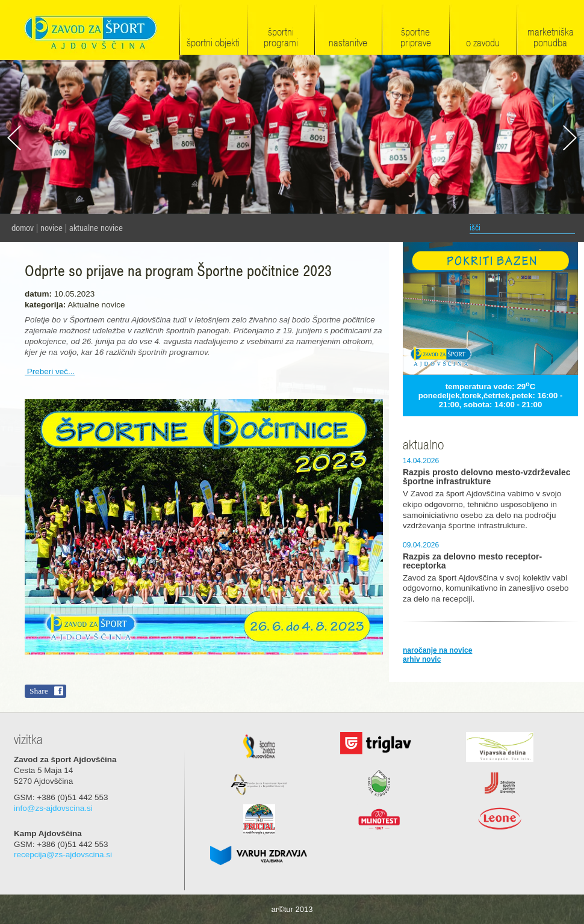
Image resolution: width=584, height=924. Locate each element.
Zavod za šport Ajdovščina (90, 31)
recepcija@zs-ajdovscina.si (63, 855)
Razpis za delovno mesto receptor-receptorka (472, 561)
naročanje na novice (437, 650)
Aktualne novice (96, 228)
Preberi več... (50, 371)
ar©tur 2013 (292, 909)
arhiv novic (422, 659)
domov (23, 228)
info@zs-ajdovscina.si (53, 808)
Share (39, 691)
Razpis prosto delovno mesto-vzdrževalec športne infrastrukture (487, 477)
